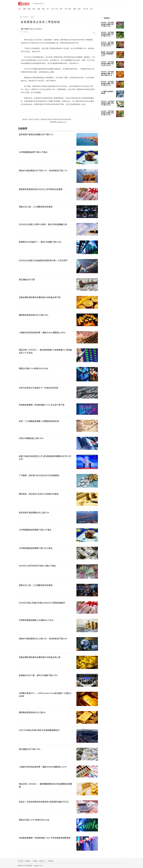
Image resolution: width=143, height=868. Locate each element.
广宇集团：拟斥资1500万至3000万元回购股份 (39, 475)
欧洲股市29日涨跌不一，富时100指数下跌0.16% (40, 242)
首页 (20, 9)
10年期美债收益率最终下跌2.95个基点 (36, 548)
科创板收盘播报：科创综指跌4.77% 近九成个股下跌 (42, 405)
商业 (43, 9)
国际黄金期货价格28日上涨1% (32, 712)
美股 (32, 17)
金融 (39, 9)
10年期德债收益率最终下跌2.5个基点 (35, 530)
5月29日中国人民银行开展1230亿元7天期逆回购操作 (42, 603)
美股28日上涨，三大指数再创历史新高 (36, 585)
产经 (66, 9)
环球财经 (26, 17)
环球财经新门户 (39, 4)
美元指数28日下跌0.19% (30, 749)
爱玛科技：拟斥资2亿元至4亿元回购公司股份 (39, 494)
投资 (79, 9)
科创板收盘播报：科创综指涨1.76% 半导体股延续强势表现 (45, 838)
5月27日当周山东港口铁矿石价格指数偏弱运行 (39, 730)
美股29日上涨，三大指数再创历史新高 (36, 207)
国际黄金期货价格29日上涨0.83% (34, 315)
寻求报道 (50, 861)
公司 (57, 9)
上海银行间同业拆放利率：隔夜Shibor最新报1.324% (42, 333)
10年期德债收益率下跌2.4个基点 (33, 152)
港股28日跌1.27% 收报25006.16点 (34, 820)
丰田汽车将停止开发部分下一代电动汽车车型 (39, 388)
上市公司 (85, 9)
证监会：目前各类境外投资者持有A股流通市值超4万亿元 (44, 802)
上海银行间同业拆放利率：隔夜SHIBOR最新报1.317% (43, 767)
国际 (29, 9)
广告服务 (35, 861)
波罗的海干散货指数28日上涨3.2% (34, 513)
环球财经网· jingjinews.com (58, 122)
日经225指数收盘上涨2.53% (31, 438)
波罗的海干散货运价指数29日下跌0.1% (36, 134)
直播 (24, 9)
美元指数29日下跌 (27, 280)
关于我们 (21, 861)
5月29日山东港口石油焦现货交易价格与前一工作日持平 (43, 260)
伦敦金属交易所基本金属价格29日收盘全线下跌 (40, 297)
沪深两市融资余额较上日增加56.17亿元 (36, 620)
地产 (61, 9)
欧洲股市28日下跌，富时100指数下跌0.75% (38, 675)
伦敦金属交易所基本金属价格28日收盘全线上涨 (40, 657)
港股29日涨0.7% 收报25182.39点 (34, 368)
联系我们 (28, 861)
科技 (70, 9)
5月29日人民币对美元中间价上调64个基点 (37, 566)
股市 (34, 9)
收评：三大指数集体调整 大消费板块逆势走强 (39, 421)
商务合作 (42, 861)
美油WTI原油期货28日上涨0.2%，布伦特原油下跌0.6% (43, 639)
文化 (91, 9)
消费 (74, 9)
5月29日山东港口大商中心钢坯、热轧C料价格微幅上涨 (43, 224)
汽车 (53, 9)
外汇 (48, 9)
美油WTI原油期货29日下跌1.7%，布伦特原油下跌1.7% (43, 171)
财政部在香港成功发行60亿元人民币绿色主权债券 (41, 189)
